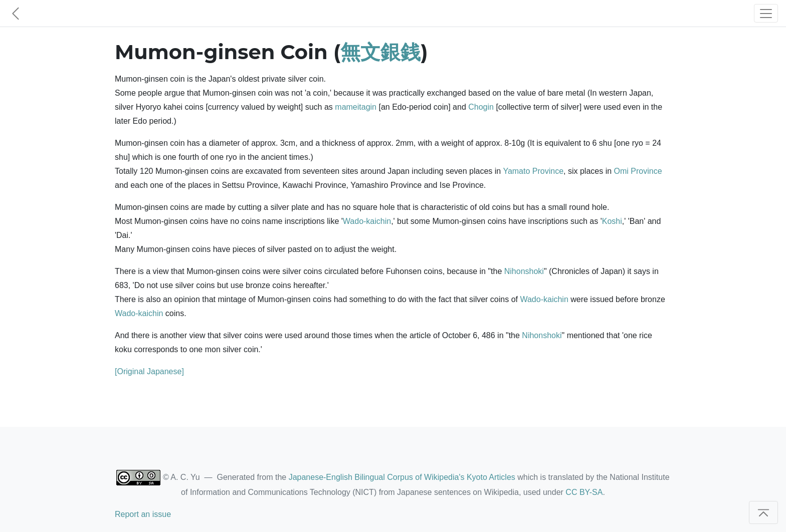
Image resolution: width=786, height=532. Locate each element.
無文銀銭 (380, 52)
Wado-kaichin (367, 221)
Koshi (612, 221)
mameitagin (356, 107)
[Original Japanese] (149, 371)
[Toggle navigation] (766, 13)
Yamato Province (533, 171)
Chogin (481, 107)
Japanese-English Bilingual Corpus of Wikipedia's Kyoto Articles (402, 477)
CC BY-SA (584, 492)
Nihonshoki (524, 271)
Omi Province (638, 171)
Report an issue (143, 514)
